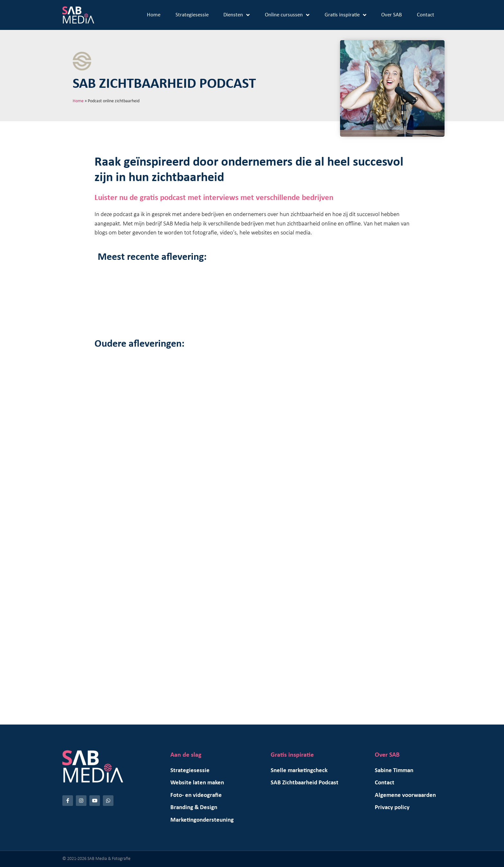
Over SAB (392, 15)
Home (154, 15)
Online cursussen (287, 15)
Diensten (237, 15)
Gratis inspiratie (346, 15)
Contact (426, 15)
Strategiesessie (192, 15)
